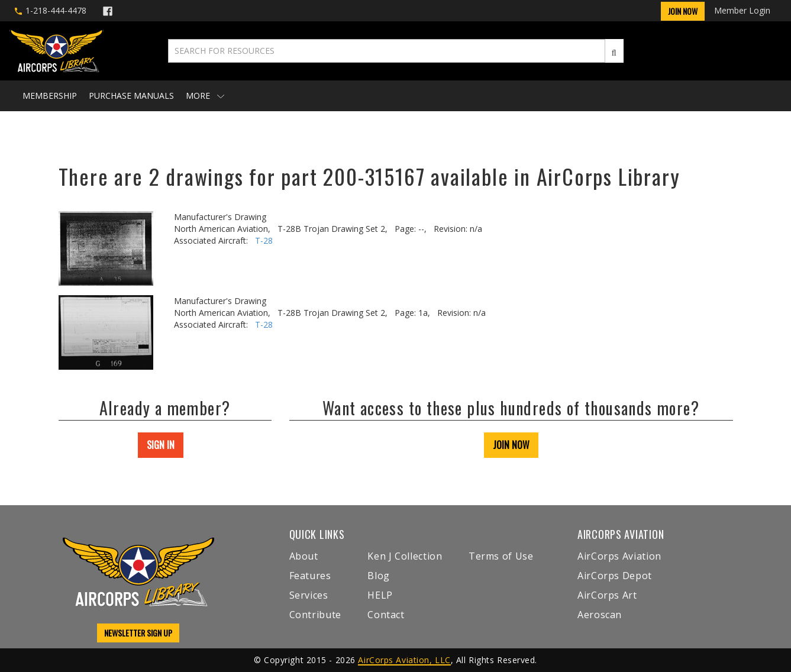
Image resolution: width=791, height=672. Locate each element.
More (205, 96)
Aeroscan (600, 615)
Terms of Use (501, 556)
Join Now (683, 11)
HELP (380, 595)
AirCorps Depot (615, 576)
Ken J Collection (405, 556)
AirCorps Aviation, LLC (404, 660)
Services (309, 595)
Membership (50, 96)
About (304, 556)
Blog (379, 576)
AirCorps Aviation (619, 556)
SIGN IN (161, 445)
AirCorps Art (607, 595)
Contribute (315, 615)
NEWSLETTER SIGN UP (138, 633)
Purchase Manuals (131, 96)
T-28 (264, 240)
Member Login (742, 10)
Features (310, 576)
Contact (386, 615)
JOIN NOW (511, 445)
